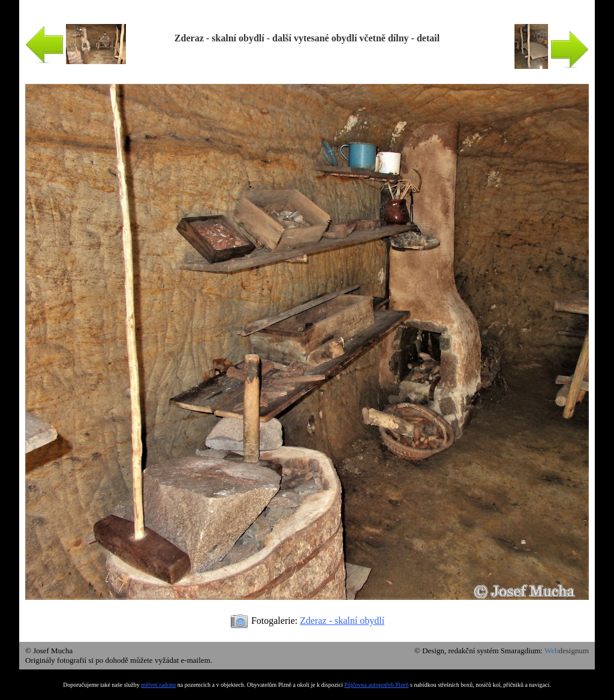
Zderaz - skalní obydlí (342, 621)
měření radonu (158, 685)
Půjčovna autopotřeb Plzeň (376, 685)
